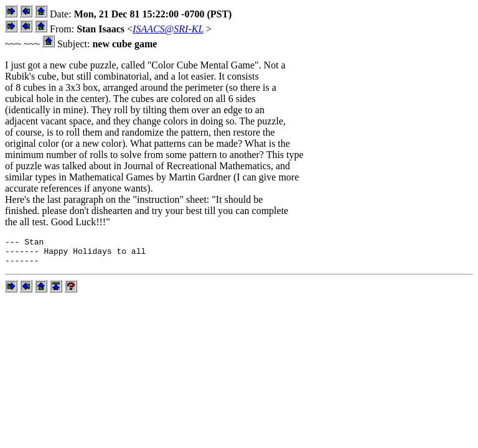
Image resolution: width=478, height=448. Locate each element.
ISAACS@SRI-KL (168, 29)
